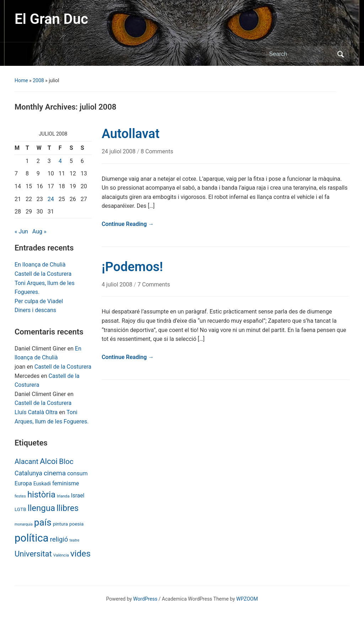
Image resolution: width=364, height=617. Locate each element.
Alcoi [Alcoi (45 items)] (49, 461)
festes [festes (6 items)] (20, 496)
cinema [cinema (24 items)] (55, 473)
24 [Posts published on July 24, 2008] (51, 199)
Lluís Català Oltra (36, 412)
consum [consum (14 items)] (77, 473)
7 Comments (154, 284)
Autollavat (131, 134)
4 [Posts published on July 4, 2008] (60, 161)
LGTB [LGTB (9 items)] (20, 509)
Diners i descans (35, 310)
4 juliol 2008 (118, 284)
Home (21, 80)
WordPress (145, 599)
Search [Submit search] (341, 54)
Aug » (39, 231)
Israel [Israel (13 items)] (77, 495)
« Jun (21, 231)
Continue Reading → (128, 224)
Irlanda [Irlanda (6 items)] (63, 496)
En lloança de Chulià (40, 265)
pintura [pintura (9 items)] (60, 524)
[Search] (301, 54)
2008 (38, 80)
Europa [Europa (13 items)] (23, 483)
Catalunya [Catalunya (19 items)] (28, 473)
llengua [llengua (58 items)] (41, 508)
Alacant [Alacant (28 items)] (26, 462)
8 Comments (157, 151)
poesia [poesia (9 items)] (76, 524)
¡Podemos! (132, 267)
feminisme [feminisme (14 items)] (66, 483)
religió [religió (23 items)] (59, 539)
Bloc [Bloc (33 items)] (66, 462)
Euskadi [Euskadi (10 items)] (42, 484)
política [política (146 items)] (32, 538)
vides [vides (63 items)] (81, 553)
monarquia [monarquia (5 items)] (24, 524)
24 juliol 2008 (119, 151)
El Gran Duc (51, 19)
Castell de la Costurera (43, 274)
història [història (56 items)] (41, 495)
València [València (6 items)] (61, 555)
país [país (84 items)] (43, 522)
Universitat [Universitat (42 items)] (33, 554)
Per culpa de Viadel (39, 301)
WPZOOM (247, 599)
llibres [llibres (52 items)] (68, 508)
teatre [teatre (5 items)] (74, 540)
